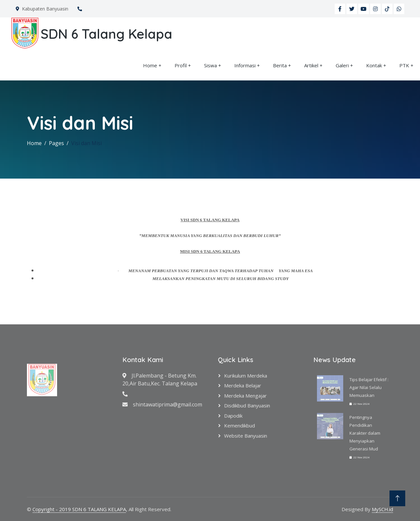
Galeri (342, 65)
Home (150, 65)
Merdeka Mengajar (245, 396)
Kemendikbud (240, 425)
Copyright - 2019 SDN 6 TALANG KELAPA (79, 509)
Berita (280, 65)
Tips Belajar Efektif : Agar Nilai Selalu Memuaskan (369, 387)
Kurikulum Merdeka (246, 376)
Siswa (210, 65)
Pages (56, 143)
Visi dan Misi (86, 143)
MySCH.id (382, 509)
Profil (181, 65)
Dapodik (233, 416)
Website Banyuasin (246, 436)
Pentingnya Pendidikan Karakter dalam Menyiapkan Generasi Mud (365, 433)
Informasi (245, 65)
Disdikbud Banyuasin (247, 405)
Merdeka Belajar (243, 385)
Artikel (311, 65)
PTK (404, 65)
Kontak (374, 65)
